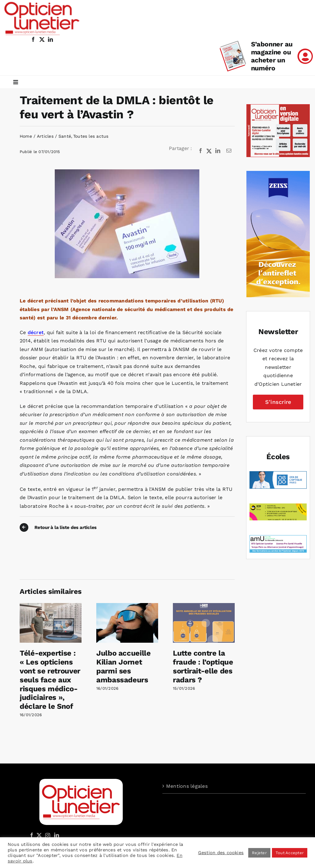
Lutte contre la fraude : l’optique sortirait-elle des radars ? (203, 666)
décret (36, 332)
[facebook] (33, 39)
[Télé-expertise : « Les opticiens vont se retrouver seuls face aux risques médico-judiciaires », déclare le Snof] (51, 606)
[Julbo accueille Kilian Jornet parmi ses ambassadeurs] (127, 606)
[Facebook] (201, 151)
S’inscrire (278, 402)
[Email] (229, 151)
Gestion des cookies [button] (221, 853)
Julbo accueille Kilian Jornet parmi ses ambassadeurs (124, 666)
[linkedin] (50, 39)
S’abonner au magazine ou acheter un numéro (272, 56)
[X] (209, 151)
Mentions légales (187, 786)
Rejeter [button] (259, 853)
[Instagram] (47, 835)
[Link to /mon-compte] (305, 56)
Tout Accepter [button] (290, 853)
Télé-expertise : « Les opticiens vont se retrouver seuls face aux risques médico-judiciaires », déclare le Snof (50, 680)
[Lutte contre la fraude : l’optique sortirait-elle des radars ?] (204, 606)
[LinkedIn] (218, 151)
